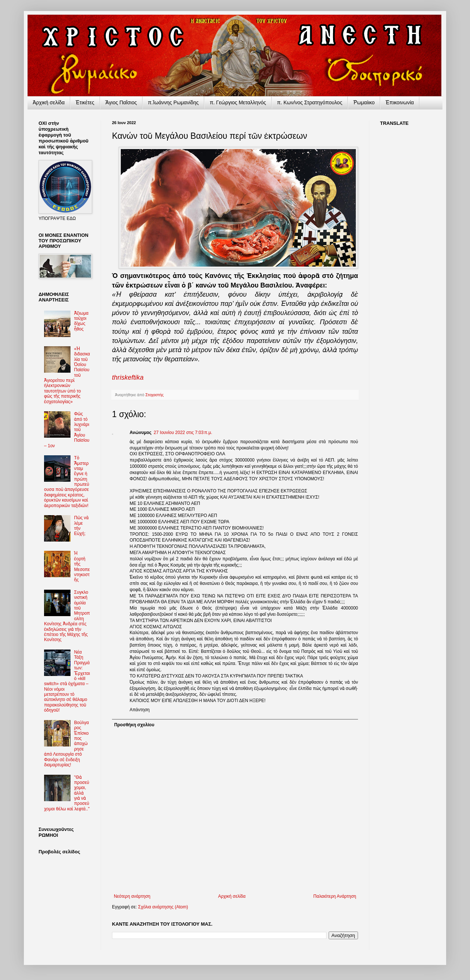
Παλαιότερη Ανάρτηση (335, 896)
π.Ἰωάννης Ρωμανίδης (173, 102)
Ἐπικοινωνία (400, 102)
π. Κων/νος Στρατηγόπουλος (310, 102)
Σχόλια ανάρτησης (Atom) (163, 907)
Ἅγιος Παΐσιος (121, 102)
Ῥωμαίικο (364, 102)
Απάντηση (140, 710)
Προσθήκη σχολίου (134, 725)
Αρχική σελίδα (232, 896)
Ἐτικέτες (85, 102)
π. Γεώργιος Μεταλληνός (238, 102)
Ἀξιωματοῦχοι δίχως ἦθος (81, 321)
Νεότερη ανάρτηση (132, 896)
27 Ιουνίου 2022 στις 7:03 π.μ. (183, 433)
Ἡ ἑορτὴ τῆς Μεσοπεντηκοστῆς (82, 567)
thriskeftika (128, 377)
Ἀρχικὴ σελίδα (49, 102)
